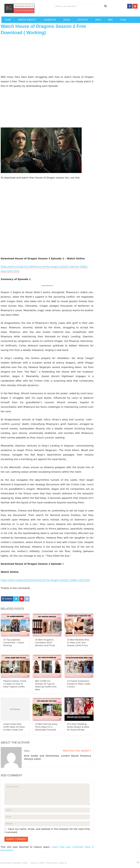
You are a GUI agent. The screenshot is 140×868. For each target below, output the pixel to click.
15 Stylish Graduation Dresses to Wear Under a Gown (79, 684)
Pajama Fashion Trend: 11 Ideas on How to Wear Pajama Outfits (15, 684)
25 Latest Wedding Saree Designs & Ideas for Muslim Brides (78, 727)
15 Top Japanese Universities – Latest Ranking (14, 642)
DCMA (42, 863)
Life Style (83, 20)
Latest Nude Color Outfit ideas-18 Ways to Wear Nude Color (14, 727)
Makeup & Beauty (27, 20)
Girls (98, 20)
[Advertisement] (47, 55)
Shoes (67, 20)
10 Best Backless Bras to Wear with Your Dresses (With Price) (78, 642)
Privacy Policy (52, 863)
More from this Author (77, 751)
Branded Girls (6, 863)
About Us (63, 863)
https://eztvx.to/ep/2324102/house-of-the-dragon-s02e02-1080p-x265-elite (45, 580)
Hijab (123, 20)
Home (8, 20)
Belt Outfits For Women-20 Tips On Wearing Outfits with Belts (46, 685)
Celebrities (50, 20)
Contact (34, 863)
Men (110, 20)
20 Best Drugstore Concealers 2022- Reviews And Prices (45, 642)
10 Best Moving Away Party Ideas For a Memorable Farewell (46, 727)
